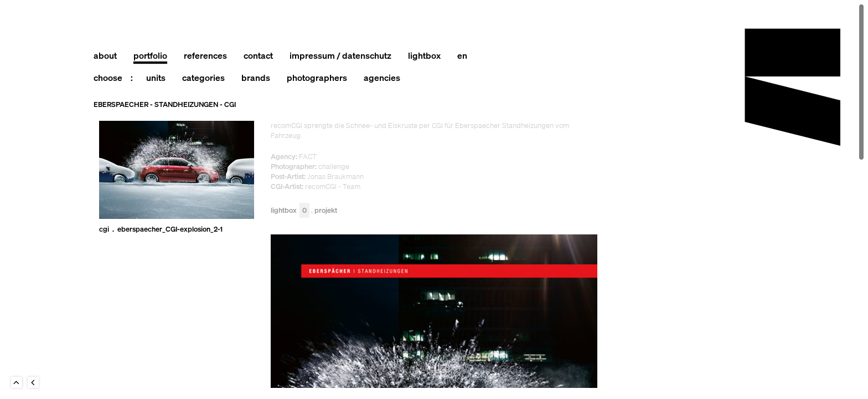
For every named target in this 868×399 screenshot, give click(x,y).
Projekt (326, 211)
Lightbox (290, 211)
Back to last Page (33, 382)
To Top (17, 382)
